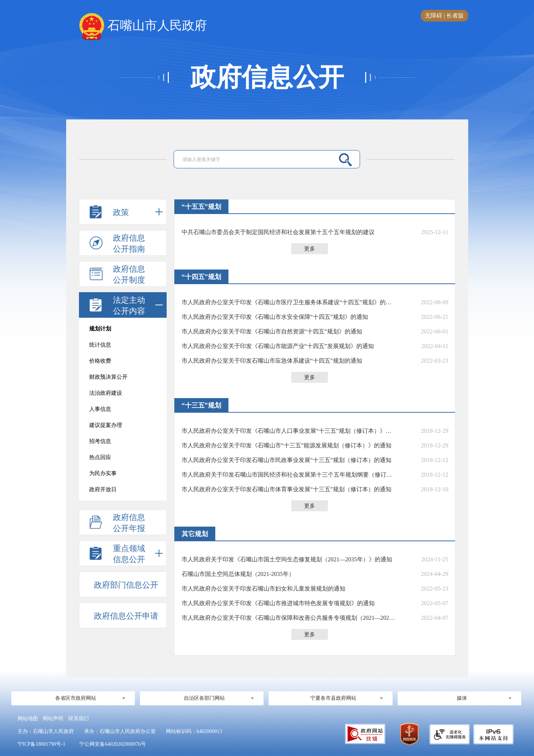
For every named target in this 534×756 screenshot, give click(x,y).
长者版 (455, 16)
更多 (310, 249)
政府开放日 (103, 489)
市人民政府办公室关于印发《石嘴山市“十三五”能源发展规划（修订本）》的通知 (287, 445)
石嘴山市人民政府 (143, 26)
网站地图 (28, 719)
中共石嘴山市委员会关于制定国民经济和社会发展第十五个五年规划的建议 (278, 232)
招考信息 (100, 441)
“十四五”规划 (201, 277)
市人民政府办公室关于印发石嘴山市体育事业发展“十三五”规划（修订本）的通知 (287, 489)
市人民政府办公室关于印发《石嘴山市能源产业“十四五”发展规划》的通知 (278, 346)
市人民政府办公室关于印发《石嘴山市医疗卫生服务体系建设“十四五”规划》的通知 (288, 302)
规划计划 (100, 329)
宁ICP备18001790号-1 (41, 744)
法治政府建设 (106, 393)
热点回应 (100, 457)
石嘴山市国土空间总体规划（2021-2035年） (238, 574)
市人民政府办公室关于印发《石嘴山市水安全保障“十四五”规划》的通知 (275, 317)
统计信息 (100, 345)
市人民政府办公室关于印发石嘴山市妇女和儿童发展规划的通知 (264, 589)
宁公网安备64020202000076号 (113, 744)
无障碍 (433, 16)
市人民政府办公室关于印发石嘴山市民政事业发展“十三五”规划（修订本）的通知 (287, 460)
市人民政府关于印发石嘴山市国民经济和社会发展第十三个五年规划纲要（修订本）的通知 (288, 475)
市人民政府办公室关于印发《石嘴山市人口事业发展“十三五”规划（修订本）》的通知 (288, 431)
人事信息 (100, 409)
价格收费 (100, 361)
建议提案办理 (106, 425)
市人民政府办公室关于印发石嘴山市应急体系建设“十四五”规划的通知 (272, 361)
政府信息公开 (267, 77)
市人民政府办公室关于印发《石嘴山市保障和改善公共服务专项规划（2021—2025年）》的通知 (288, 618)
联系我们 (79, 719)
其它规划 (195, 534)
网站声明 (53, 719)
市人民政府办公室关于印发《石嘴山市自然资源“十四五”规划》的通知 (272, 331)
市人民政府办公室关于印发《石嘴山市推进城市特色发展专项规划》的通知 (278, 603)
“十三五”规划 (201, 405)
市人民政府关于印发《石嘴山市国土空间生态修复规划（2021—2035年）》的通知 (287, 559)
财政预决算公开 (108, 377)
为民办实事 (103, 473)
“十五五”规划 (201, 207)
